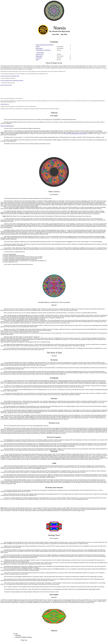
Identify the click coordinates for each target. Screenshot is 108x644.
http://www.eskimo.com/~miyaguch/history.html (10, 76)
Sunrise (37, 60)
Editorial (38, 47)
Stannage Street (39, 56)
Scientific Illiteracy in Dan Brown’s (43, 50)
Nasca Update (39, 58)
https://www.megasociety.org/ (6, 85)
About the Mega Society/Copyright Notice (45, 45)
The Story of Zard (40, 54)
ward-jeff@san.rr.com (5, 104)
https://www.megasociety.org (7, 126)
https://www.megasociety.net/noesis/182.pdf (76, 133)
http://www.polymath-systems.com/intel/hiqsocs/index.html (12, 80)
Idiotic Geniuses (39, 48)
